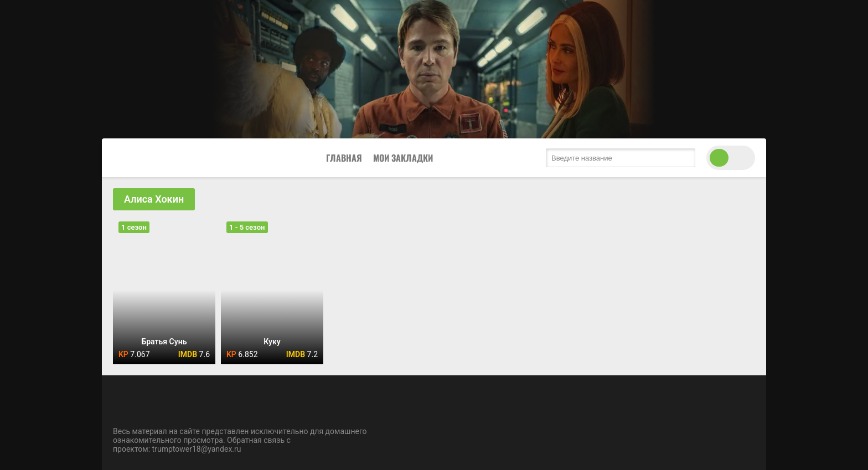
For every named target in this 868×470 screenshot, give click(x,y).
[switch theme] (731, 158)
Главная (344, 158)
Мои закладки (403, 158)
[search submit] (684, 158)
